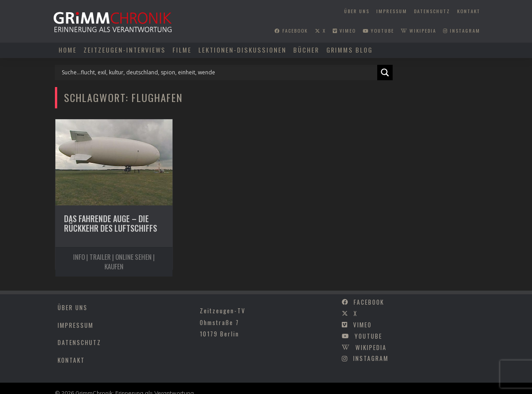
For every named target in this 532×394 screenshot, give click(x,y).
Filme (182, 50)
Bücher (306, 50)
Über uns (357, 11)
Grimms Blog (350, 50)
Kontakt (469, 11)
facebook (291, 30)
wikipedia (419, 30)
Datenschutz (432, 11)
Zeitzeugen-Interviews (125, 50)
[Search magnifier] (385, 73)
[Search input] (218, 73)
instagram (462, 30)
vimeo (344, 30)
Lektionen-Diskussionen (242, 50)
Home (68, 50)
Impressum (392, 11)
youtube (378, 30)
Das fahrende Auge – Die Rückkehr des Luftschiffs (111, 223)
